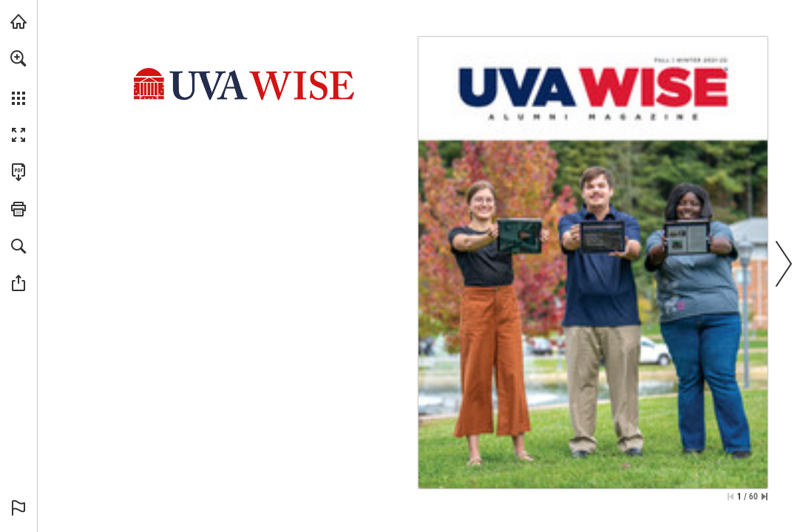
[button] (18, 58)
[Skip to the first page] (730, 497)
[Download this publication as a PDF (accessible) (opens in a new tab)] (18, 172)
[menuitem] (18, 78)
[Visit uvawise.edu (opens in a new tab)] (18, 21)
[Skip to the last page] (765, 497)
